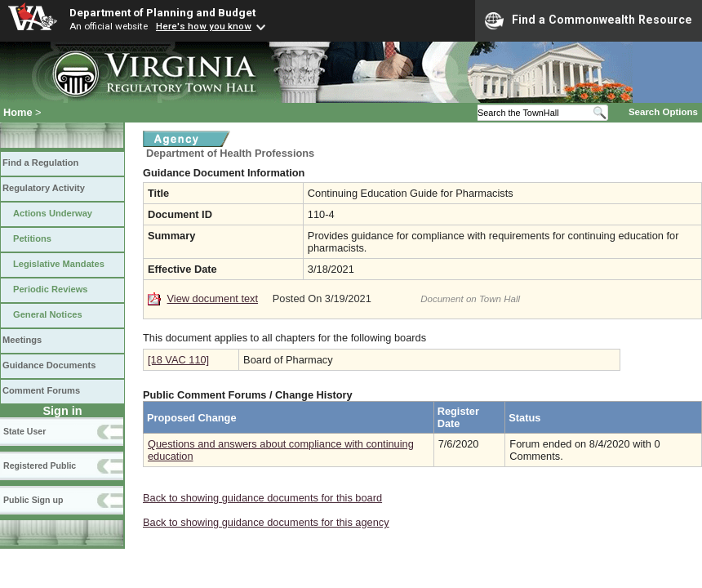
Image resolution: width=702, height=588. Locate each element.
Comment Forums (41, 390)
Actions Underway (53, 213)
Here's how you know (204, 26)
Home (18, 112)
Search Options (663, 112)
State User (24, 431)
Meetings (22, 340)
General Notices (48, 314)
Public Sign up (33, 500)
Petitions (32, 238)
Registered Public (40, 465)
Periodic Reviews (51, 289)
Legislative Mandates (59, 264)
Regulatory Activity (44, 188)
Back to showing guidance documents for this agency (266, 522)
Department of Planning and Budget (162, 12)
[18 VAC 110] (178, 360)
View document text (213, 298)
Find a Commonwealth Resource (589, 20)
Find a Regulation (40, 163)
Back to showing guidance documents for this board (262, 498)
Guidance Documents (49, 365)
